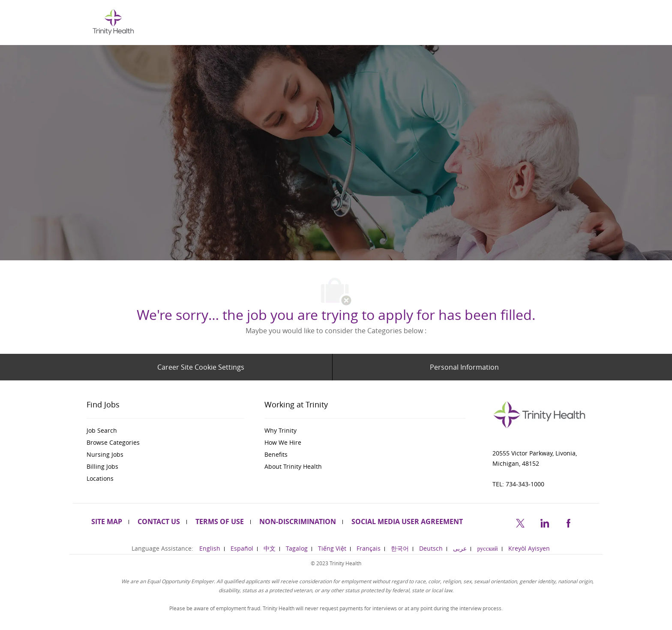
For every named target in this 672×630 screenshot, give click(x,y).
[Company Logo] (113, 22)
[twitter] (520, 522)
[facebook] (568, 522)
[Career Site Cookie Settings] (201, 367)
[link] (165, 431)
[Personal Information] (464, 367)
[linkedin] (544, 522)
